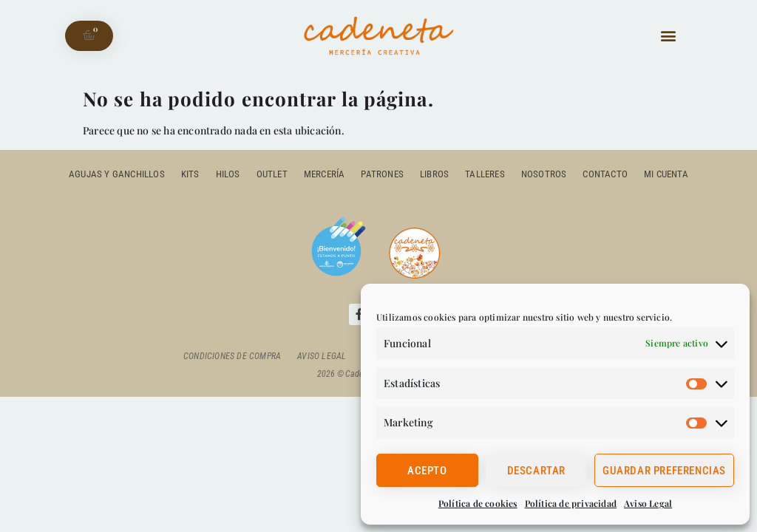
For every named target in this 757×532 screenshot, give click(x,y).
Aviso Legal (648, 503)
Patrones (382, 174)
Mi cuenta (666, 174)
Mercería (325, 174)
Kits (190, 174)
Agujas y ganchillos (117, 174)
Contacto (605, 174)
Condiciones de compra (232, 356)
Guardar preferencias (664, 471)
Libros (434, 174)
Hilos (228, 174)
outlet (272, 174)
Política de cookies (478, 503)
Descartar (536, 471)
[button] (668, 36)
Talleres (485, 174)
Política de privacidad (571, 503)
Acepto (427, 471)
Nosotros (544, 174)
